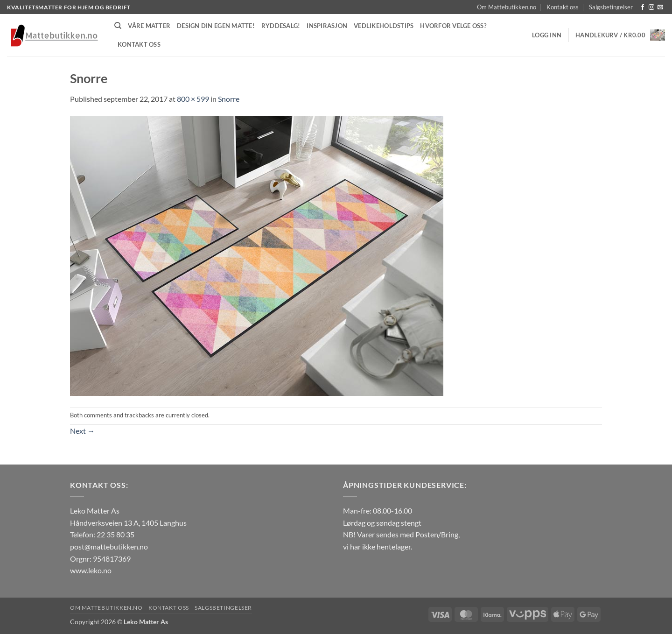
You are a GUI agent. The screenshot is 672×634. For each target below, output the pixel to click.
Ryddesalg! (281, 26)
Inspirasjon (327, 26)
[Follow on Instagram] (651, 7)
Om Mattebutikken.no (507, 7)
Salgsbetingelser (611, 7)
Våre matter (149, 26)
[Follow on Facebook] (643, 7)
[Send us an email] (660, 7)
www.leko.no (91, 570)
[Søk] (118, 26)
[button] (547, 35)
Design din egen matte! (216, 26)
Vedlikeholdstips (384, 26)
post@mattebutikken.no (109, 546)
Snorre (229, 99)
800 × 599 (193, 99)
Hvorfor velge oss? (453, 26)
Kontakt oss (563, 7)
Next (82, 431)
